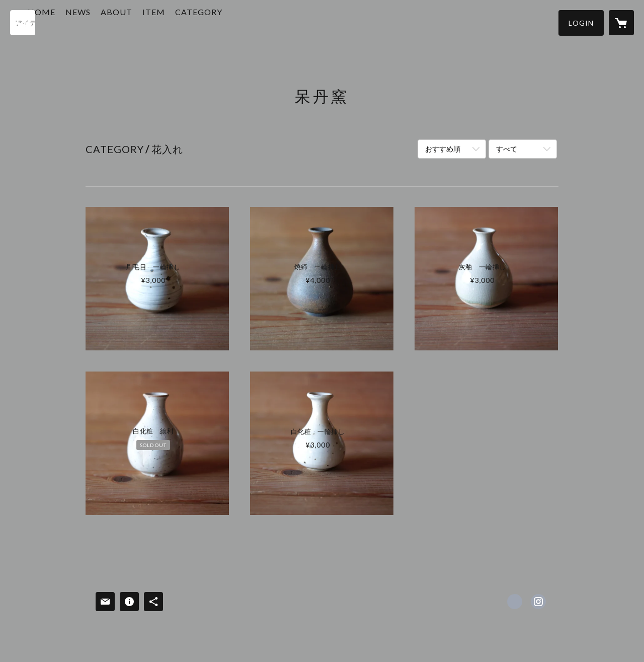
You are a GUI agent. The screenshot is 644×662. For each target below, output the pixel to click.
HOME (79, 22)
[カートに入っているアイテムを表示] (621, 23)
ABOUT (154, 22)
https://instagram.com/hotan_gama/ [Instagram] (538, 602)
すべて (507, 149)
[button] (581, 23)
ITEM (191, 22)
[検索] (23, 23)
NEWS (116, 22)
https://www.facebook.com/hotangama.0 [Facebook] (515, 602)
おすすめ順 (443, 149)
